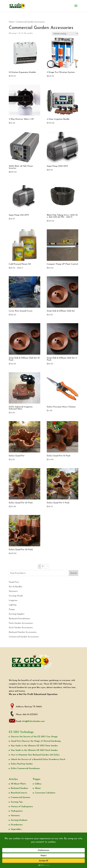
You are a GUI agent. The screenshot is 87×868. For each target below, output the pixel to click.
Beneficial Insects (19, 793)
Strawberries (17, 825)
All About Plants (18, 784)
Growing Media (16, 596)
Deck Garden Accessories (21, 628)
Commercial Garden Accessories (24, 637)
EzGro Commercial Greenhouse (25, 768)
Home (11, 22)
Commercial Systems (20, 797)
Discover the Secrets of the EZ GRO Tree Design (34, 737)
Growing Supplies (17, 614)
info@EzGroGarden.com (33, 721)
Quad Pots (14, 582)
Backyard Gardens (19, 788)
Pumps (12, 609)
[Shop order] (65, 34)
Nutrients (13, 591)
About (38, 788)
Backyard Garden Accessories (23, 632)
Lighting (13, 605)
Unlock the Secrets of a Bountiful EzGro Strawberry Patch (38, 759)
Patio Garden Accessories (21, 623)
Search (74, 573)
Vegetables (16, 829)
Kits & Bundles (16, 587)
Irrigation (13, 600)
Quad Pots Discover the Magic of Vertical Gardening (36, 741)
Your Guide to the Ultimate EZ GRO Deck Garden (34, 750)
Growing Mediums (19, 820)
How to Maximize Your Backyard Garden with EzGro (35, 755)
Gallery (38, 784)
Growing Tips (17, 802)
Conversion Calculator (45, 793)
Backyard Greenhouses (19, 619)
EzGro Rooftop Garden (22, 764)
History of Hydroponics (22, 807)
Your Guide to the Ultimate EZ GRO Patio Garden (34, 746)
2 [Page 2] (43, 566)
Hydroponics (17, 811)
